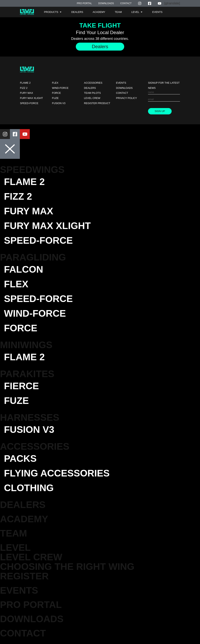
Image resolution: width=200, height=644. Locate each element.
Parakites (27, 374)
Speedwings (32, 170)
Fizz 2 (24, 88)
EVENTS (19, 590)
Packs (20, 459)
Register (24, 576)
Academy (24, 519)
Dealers (90, 88)
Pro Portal (31, 605)
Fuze (55, 98)
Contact (122, 93)
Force (56, 93)
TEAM (13, 533)
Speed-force (29, 103)
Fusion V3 (59, 103)
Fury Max (27, 93)
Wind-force (60, 88)
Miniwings (26, 345)
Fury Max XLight (31, 98)
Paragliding (33, 257)
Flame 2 (25, 83)
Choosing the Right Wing (67, 567)
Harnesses (30, 417)
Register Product (97, 103)
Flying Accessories (57, 473)
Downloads (124, 88)
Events (121, 83)
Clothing (29, 488)
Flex (55, 83)
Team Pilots (92, 93)
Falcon (24, 269)
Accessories (93, 83)
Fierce (21, 386)
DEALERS (23, 505)
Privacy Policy (127, 98)
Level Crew (92, 98)
